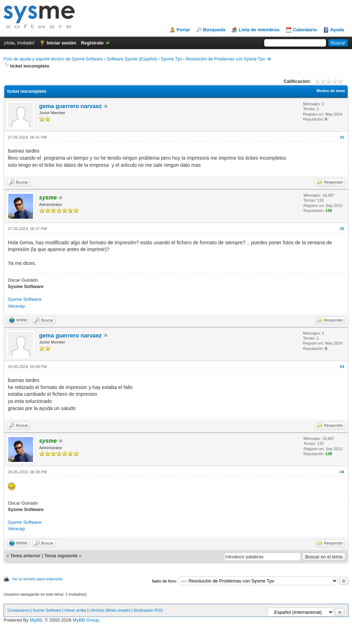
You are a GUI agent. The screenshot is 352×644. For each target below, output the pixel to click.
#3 (342, 367)
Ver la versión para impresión (37, 579)
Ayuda (337, 30)
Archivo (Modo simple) (111, 610)
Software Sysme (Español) (132, 59)
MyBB (36, 620)
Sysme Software (25, 299)
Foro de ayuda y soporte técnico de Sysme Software (53, 59)
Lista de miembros (259, 30)
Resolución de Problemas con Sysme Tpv (226, 59)
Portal (183, 30)
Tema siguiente (61, 556)
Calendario (305, 30)
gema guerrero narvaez (70, 106)
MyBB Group (86, 620)
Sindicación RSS (148, 610)
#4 (342, 472)
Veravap (16, 306)
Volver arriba (75, 610)
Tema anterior (25, 556)
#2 (342, 229)
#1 (342, 137)
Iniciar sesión (61, 43)
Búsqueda (214, 30)
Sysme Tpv (171, 59)
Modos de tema (331, 91)
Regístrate (92, 43)
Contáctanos (18, 610)
